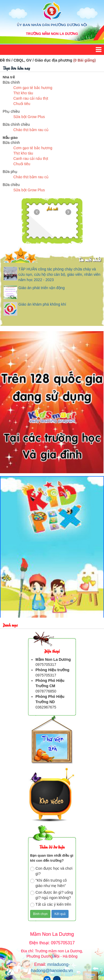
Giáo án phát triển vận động (41, 288)
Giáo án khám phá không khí (42, 304)
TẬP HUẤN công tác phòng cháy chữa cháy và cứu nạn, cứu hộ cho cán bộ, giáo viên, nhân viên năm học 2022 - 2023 (59, 274)
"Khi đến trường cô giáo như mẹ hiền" (48, 883)
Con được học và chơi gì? (51, 871)
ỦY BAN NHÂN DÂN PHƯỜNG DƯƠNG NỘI (52, 25)
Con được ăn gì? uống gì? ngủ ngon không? (51, 895)
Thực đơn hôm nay (16, 68)
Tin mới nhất (89, 259)
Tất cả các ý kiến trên (51, 905)
